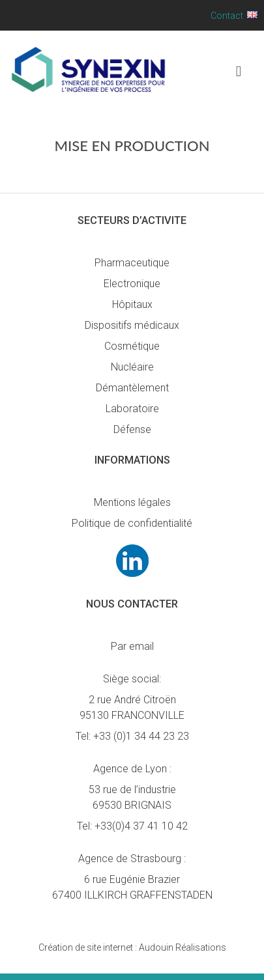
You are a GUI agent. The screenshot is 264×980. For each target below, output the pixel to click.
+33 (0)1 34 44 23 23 (141, 736)
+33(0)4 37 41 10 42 (141, 826)
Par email (132, 646)
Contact (227, 16)
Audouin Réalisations (132, 947)
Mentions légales (132, 502)
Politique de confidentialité (132, 523)
